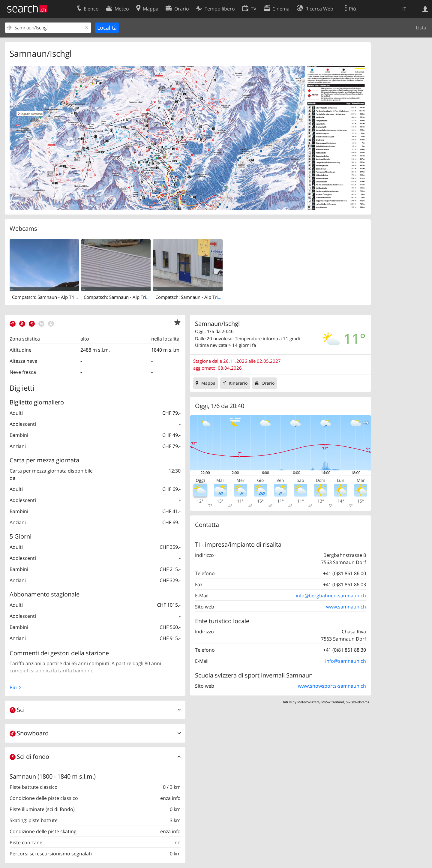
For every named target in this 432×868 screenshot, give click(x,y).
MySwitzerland (333, 702)
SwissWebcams (357, 702)
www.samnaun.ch (346, 607)
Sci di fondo (29, 757)
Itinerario (238, 383)
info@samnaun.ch (346, 661)
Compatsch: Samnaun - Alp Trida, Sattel (196, 297)
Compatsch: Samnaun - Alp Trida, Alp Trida (56, 297)
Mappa (208, 383)
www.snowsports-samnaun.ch (332, 686)
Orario (268, 383)
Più (13, 687)
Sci (17, 710)
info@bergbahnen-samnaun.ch (331, 596)
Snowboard (29, 733)
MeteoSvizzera (308, 702)
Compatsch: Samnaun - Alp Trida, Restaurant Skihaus (138, 297)
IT (404, 9)
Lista (421, 28)
